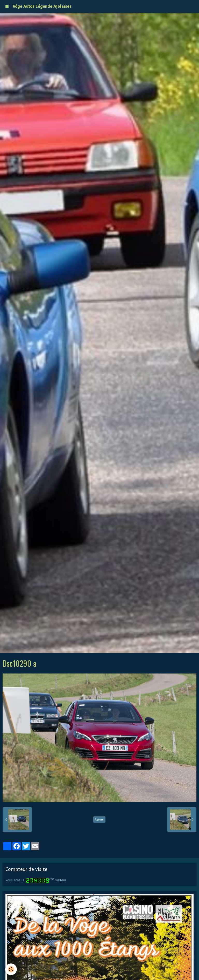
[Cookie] (11, 969)
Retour (99, 819)
